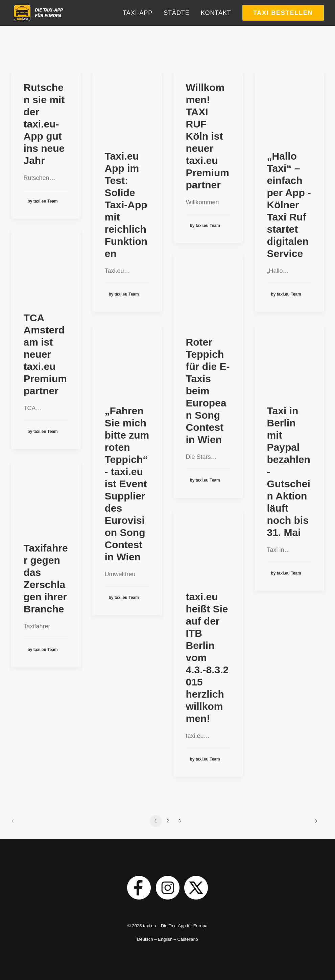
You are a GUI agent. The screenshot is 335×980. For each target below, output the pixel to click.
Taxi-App (138, 23)
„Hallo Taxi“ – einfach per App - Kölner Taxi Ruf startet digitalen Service (289, 205)
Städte (176, 23)
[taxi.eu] (53, 23)
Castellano (187, 939)
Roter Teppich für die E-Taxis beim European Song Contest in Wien (208, 391)
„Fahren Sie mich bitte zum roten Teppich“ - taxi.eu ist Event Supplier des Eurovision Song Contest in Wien (127, 484)
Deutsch (145, 939)
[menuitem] (140, 23)
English (165, 939)
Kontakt (216, 23)
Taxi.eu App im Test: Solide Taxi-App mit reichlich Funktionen (126, 205)
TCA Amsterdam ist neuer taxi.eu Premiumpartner (45, 354)
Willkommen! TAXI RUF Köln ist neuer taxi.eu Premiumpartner (208, 136)
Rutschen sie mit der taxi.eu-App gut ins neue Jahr (44, 124)
